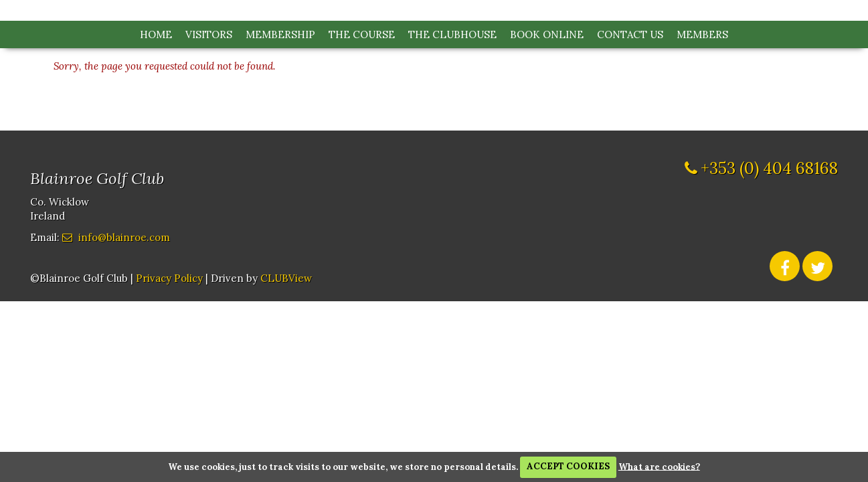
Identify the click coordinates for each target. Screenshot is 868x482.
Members (702, 34)
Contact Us (630, 34)
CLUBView (286, 278)
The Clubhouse (452, 34)
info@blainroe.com (124, 237)
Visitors (209, 34)
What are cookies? (659, 466)
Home (156, 34)
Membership (280, 34)
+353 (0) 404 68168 (769, 168)
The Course (362, 34)
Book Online (547, 34)
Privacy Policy (169, 278)
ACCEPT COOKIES (568, 466)
